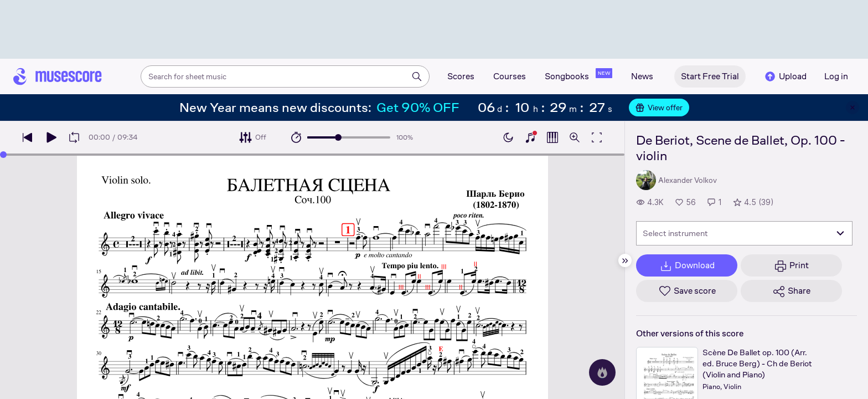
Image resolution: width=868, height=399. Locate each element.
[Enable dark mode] (508, 137)
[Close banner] (852, 108)
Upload (785, 76)
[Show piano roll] (552, 137)
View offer (659, 108)
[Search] (417, 76)
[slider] (338, 137)
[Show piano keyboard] (530, 137)
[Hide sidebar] (625, 260)
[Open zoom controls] (575, 137)
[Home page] (58, 76)
